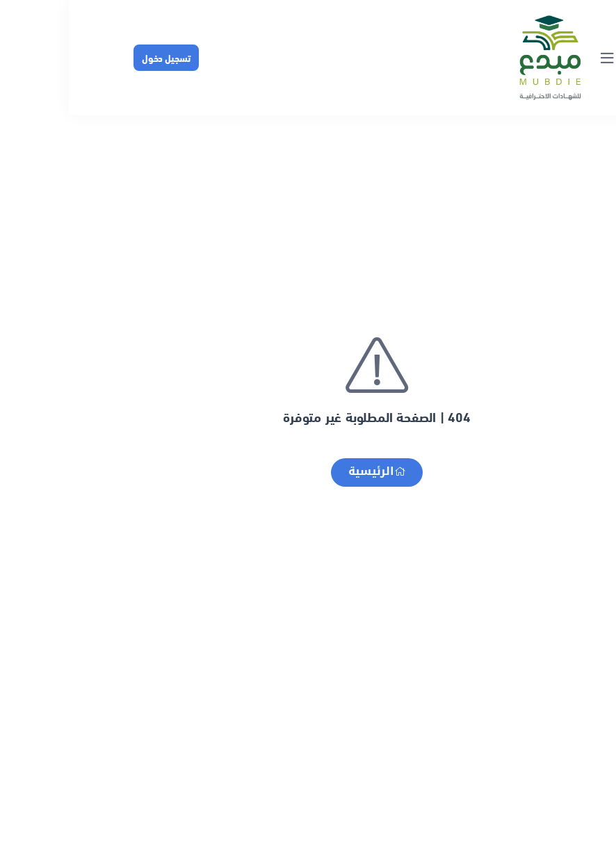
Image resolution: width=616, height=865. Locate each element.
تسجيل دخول (97, 57)
